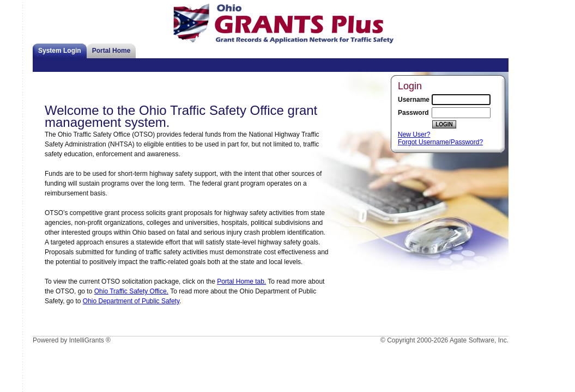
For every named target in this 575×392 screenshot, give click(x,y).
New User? (414, 134)
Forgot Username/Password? (440, 142)
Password (413, 113)
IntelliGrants (87, 340)
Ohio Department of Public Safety (131, 301)
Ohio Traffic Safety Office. (131, 291)
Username (414, 100)
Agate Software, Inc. (479, 340)
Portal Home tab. (241, 281)
